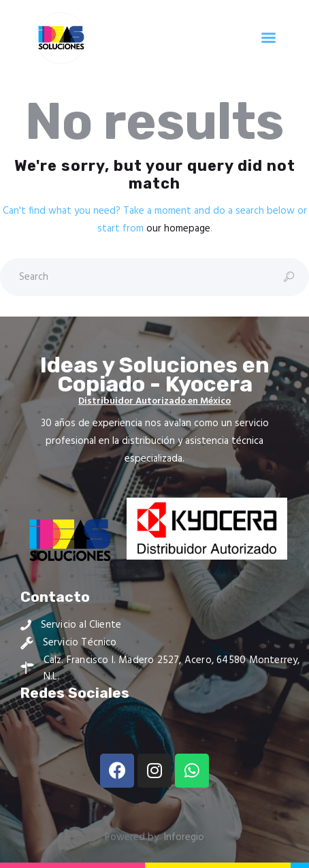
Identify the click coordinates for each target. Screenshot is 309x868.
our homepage (178, 229)
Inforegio (184, 837)
